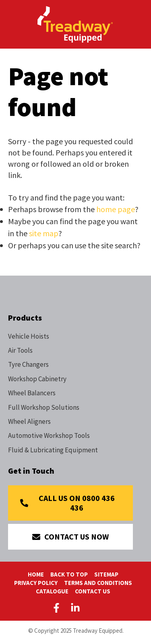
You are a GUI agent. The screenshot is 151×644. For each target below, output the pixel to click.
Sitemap (106, 574)
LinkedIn (76, 608)
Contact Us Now (77, 537)
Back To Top (69, 574)
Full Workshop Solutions (44, 407)
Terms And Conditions (98, 583)
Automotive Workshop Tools (49, 435)
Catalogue (52, 591)
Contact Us (93, 591)
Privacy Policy (36, 583)
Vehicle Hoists (29, 336)
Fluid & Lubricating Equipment (53, 450)
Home (36, 574)
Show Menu (13, 24)
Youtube (94, 608)
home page (116, 209)
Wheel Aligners (29, 421)
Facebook (58, 608)
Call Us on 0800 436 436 (77, 503)
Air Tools (20, 350)
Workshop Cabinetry (37, 379)
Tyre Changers (28, 364)
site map (44, 233)
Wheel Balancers (32, 393)
